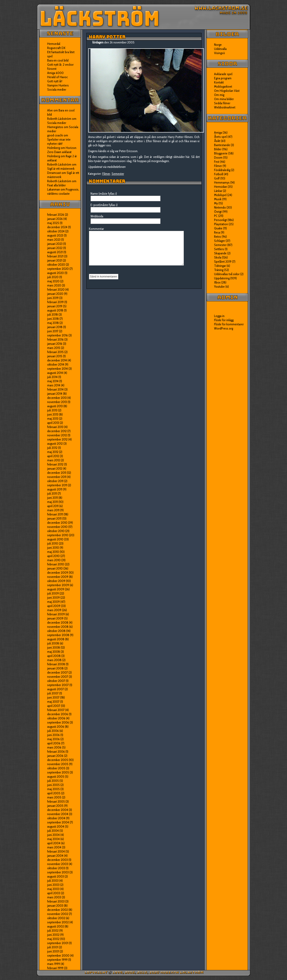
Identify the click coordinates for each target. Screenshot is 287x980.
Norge (218, 45)
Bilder (218, 149)
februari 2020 (56, 290)
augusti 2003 (56, 876)
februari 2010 (56, 564)
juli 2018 (53, 314)
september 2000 (58, 955)
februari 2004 (56, 851)
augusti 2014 (55, 373)
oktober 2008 (56, 631)
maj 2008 (54, 652)
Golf (217, 178)
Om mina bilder (224, 99)
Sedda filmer (222, 103)
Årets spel (220, 137)
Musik (218, 199)
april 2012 (53, 456)
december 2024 (57, 227)
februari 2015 (55, 352)
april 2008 (54, 656)
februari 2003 (56, 901)
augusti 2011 (55, 489)
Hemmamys (222, 182)
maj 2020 (53, 281)
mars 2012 (54, 460)
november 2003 (58, 864)
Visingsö (220, 53)
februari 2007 (56, 710)
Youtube (219, 287)
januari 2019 (55, 306)
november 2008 (58, 627)
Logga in (219, 316)
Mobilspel (220, 195)
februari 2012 (55, 464)
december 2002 (58, 910)
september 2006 (58, 722)
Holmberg (54, 156)
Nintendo (220, 207)
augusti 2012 (55, 444)
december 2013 (57, 398)
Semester (118, 174)
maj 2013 (53, 419)
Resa (217, 232)
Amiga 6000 (55, 73)
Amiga (218, 133)
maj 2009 (53, 602)
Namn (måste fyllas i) (104, 194)
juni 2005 (53, 785)
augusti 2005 (56, 777)
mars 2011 (53, 510)
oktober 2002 (56, 918)
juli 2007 (53, 693)
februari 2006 (56, 752)
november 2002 (58, 914)
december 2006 (58, 714)
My (216, 203)
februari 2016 (55, 339)
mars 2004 (54, 847)
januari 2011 (54, 518)
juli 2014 (52, 377)
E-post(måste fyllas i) (104, 205)
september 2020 (58, 269)
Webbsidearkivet (225, 107)
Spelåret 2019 (223, 262)
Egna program (223, 78)
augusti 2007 (56, 689)
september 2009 (58, 585)
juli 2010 (53, 543)
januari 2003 (55, 906)
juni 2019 (53, 298)
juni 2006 (53, 735)
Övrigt (218, 212)
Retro (218, 237)
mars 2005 (54, 797)
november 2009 (58, 577)
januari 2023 (55, 244)
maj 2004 (53, 839)
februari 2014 (55, 389)
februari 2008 (56, 664)
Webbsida (97, 216)
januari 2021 (55, 260)
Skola (218, 257)
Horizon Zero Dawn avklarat (62, 150)
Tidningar (220, 266)
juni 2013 (53, 414)
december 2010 (57, 523)
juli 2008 (53, 643)
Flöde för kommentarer (229, 324)
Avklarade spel (223, 74)
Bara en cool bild (58, 60)
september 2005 (58, 772)
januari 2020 (55, 294)
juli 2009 (53, 593)
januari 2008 (55, 668)
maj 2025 (53, 223)
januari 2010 (55, 568)
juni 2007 (53, 697)
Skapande (220, 253)
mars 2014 (54, 385)
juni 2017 (53, 331)
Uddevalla (220, 49)
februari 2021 (55, 256)
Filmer (106, 174)
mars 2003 (54, 897)
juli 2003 (53, 881)
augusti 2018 (55, 310)
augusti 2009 (56, 589)
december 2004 (58, 810)
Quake (218, 228)
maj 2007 (53, 702)
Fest (217, 162)
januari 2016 (55, 344)
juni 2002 (53, 935)
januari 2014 (55, 394)
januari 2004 (55, 856)
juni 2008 (54, 647)
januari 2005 (55, 806)
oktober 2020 (56, 265)
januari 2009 (55, 618)
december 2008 (58, 623)
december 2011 (57, 473)
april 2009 (54, 606)
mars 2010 (54, 560)
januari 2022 (55, 248)
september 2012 (57, 439)
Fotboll (219, 174)
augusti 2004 (56, 826)
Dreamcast (54, 173)
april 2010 (53, 556)
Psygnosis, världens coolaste (63, 191)
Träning (219, 270)
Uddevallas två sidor (227, 274)
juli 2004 (53, 831)
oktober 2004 (56, 818)
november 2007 (58, 677)
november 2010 (57, 527)
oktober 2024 (56, 231)
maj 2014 (53, 381)
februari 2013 (55, 427)
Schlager (220, 241)
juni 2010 (53, 548)
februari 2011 (55, 514)
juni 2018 (53, 319)
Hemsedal (54, 44)
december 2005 (58, 760)
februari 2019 (55, 302)
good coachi (55, 135)
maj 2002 (53, 939)
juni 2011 (53, 498)
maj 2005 (53, 789)
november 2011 (57, 477)
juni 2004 (53, 835)
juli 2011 (52, 493)
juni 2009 (53, 598)
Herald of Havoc (58, 77)
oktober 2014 (56, 364)
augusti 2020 (56, 273)
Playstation (221, 224)
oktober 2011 (55, 481)
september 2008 (58, 635)
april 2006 (54, 743)
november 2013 (57, 402)
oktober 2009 (56, 581)
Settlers (219, 249)
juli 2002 (53, 931)
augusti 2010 (55, 539)
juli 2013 (52, 410)
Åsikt (217, 141)
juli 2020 (53, 277)
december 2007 (58, 672)
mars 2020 (54, 285)
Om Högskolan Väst (227, 91)
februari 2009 (56, 614)
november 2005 (58, 764)
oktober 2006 (56, 718)
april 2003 (54, 893)
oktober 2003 (56, 868)
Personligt (220, 220)
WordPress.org (224, 328)
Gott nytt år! (55, 81)
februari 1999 (55, 968)
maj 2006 (53, 739)
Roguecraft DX (56, 48)
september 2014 (58, 369)
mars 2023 (54, 240)
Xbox (217, 282)
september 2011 (57, 485)
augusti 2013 (55, 406)
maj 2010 (53, 552)
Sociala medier (57, 89)
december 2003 (58, 860)
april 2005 (54, 793)
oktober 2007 (56, 681)
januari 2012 (55, 468)
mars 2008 (54, 660)
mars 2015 (54, 348)
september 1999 (57, 960)
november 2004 (58, 814)
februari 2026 (56, 215)
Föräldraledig (222, 170)
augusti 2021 (55, 252)
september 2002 (58, 922)
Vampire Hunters (58, 85)
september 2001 (58, 943)
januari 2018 (55, 327)
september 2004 (58, 822)
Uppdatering (222, 278)
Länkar (218, 191)
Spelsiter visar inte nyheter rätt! (59, 142)
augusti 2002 (56, 926)
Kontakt (219, 82)
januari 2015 (55, 356)
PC (216, 216)
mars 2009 (54, 610)
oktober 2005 (56, 768)
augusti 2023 (55, 235)
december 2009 (58, 573)
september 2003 (58, 872)
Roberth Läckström (59, 119)
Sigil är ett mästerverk (61, 169)
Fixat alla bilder (56, 185)
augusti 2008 (56, 639)
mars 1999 (54, 964)
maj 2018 (53, 323)
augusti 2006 (56, 727)
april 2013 (53, 423)
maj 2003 (53, 889)
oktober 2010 (56, 531)
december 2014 (57, 360)
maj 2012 (53, 452)
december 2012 (57, 431)
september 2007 (58, 685)
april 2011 (53, 506)
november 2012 (57, 435)
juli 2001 (53, 947)
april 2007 (54, 706)
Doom (218, 157)
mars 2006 (54, 747)
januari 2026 (55, 219)
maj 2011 (53, 502)
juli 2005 (53, 781)
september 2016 (58, 335)
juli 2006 (53, 731)
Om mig (219, 95)
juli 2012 (52, 448)
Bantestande (222, 145)
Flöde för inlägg (224, 320)
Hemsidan (221, 187)
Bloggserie (221, 153)
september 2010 (58, 535)
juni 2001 (53, 951)
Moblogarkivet (223, 86)
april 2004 (54, 843)
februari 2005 (56, 801)
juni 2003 (53, 885)
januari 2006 (55, 756)
